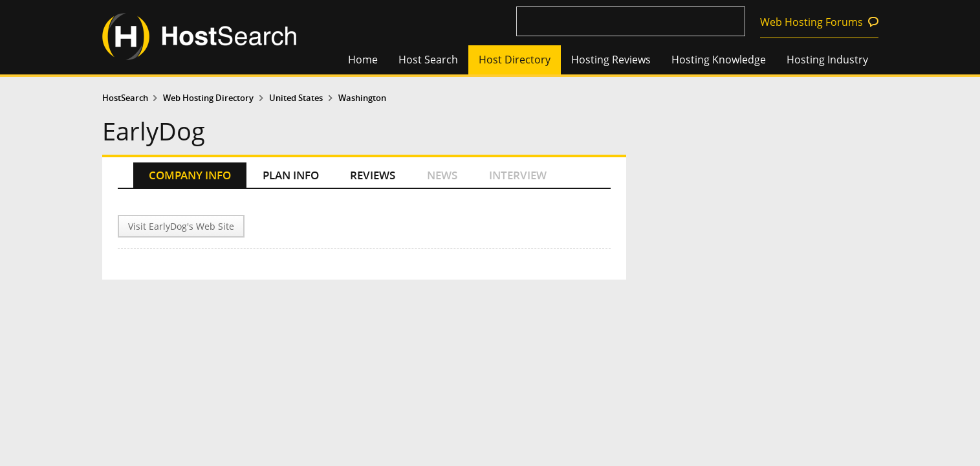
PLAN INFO (291, 175)
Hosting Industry (827, 60)
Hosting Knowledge (719, 60)
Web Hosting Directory (208, 98)
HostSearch (125, 98)
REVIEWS (373, 175)
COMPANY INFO (190, 175)
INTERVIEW (518, 175)
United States (296, 98)
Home (363, 60)
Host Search (428, 60)
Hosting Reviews (611, 60)
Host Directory (515, 60)
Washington (362, 98)
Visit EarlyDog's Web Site (181, 226)
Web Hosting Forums (811, 22)
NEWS (442, 175)
